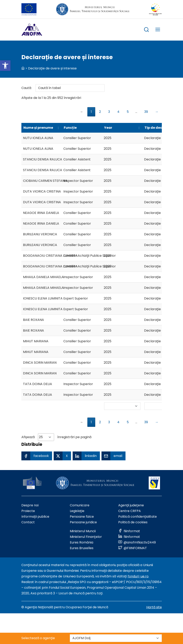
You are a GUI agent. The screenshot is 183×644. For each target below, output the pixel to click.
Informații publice (35, 517)
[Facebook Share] (37, 456)
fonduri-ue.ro (138, 576)
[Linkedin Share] (86, 456)
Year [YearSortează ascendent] (108, 128)
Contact (28, 522)
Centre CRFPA (130, 511)
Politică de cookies (133, 522)
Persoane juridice (83, 522)
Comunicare (80, 505)
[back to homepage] (23, 68)
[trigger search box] (146, 30)
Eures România (82, 542)
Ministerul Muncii (83, 531)
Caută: (63, 88)
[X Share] (62, 456)
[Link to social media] (129, 531)
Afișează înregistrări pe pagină (56, 437)
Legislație (77, 511)
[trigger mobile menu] (158, 30)
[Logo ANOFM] (32, 30)
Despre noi (30, 505)
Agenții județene (131, 505)
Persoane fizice (82, 517)
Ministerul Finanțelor (86, 537)
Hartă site (154, 607)
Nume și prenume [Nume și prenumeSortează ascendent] (38, 128)
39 (146, 112)
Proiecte (28, 511)
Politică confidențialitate (138, 517)
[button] (5, 66)
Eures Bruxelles (82, 548)
